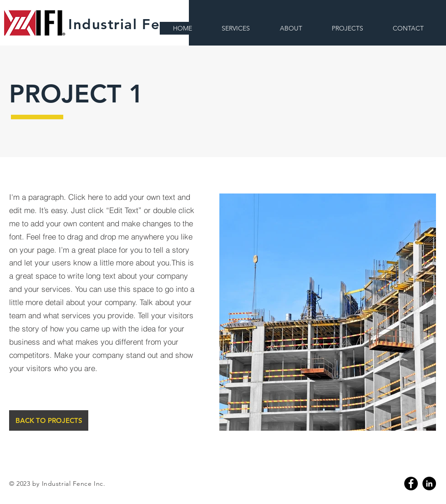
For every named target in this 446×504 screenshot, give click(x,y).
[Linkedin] (429, 484)
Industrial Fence (127, 24)
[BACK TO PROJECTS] (49, 420)
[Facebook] (411, 484)
